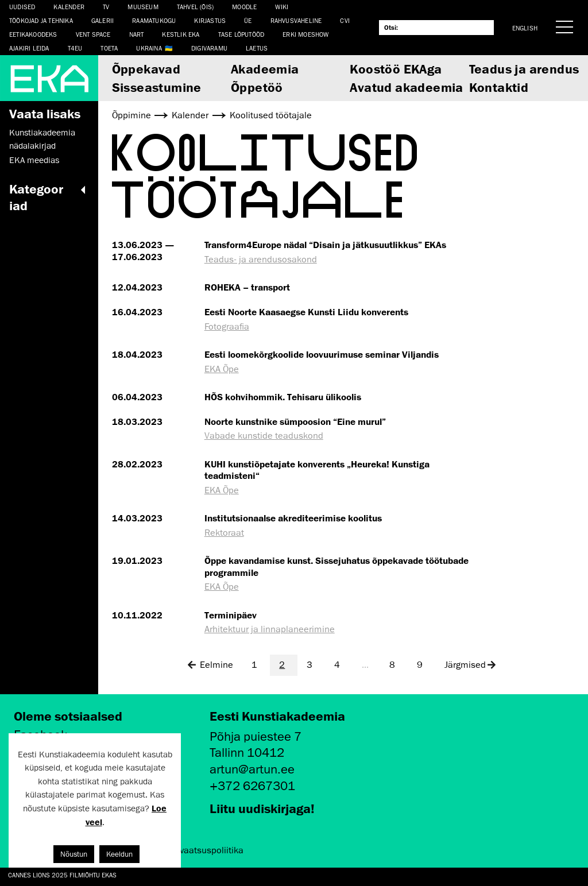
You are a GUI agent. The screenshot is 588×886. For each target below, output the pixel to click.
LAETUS (257, 48)
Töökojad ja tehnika (41, 20)
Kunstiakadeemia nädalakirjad (42, 139)
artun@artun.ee (252, 769)
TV (106, 7)
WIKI (282, 7)
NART (137, 34)
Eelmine (210, 665)
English (525, 28)
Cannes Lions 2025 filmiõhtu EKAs (62, 875)
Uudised (22, 7)
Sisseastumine (157, 87)
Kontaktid (499, 87)
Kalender (69, 7)
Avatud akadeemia (406, 87)
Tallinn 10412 (247, 752)
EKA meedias (34, 160)
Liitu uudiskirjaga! (262, 808)
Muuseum (143, 7)
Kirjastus (210, 20)
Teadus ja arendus (524, 69)
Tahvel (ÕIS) (195, 7)
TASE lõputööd (241, 34)
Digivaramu (209, 48)
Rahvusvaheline (296, 20)
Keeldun (119, 854)
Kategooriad (49, 197)
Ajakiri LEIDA (29, 48)
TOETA (109, 48)
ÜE (248, 20)
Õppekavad (146, 69)
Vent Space (93, 34)
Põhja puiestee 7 (256, 736)
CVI (345, 20)
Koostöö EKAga (396, 69)
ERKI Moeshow (305, 34)
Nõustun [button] (74, 854)
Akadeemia (265, 69)
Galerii (102, 20)
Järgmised (471, 665)
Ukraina (149, 48)
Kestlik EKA (181, 34)
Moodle (244, 7)
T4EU (75, 48)
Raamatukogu (154, 20)
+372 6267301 (252, 786)
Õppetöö (257, 87)
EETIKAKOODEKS (33, 34)
